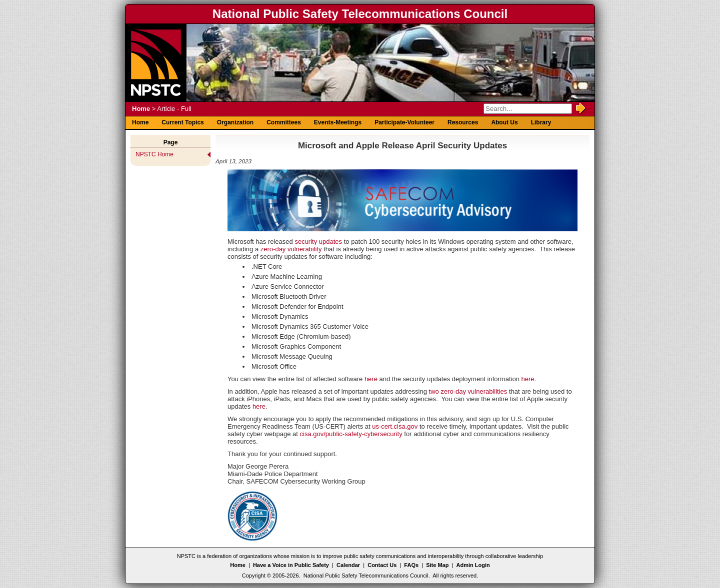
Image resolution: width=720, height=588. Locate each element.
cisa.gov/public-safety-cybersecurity (351, 434)
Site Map (437, 565)
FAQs (411, 565)
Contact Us (382, 565)
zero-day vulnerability (291, 249)
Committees (284, 122)
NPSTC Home (154, 154)
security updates (318, 242)
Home (141, 109)
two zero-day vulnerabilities (468, 391)
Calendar (348, 565)
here (371, 379)
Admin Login (473, 565)
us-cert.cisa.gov (395, 426)
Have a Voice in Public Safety (291, 565)
